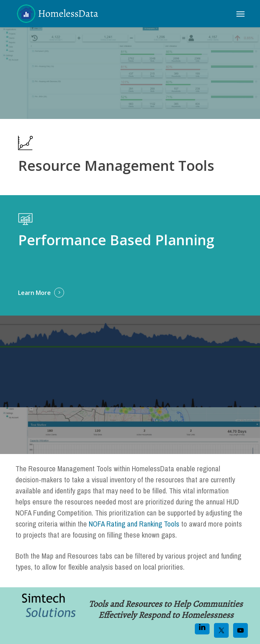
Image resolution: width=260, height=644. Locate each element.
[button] (240, 14)
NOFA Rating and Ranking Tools (134, 524)
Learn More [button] (34, 293)
